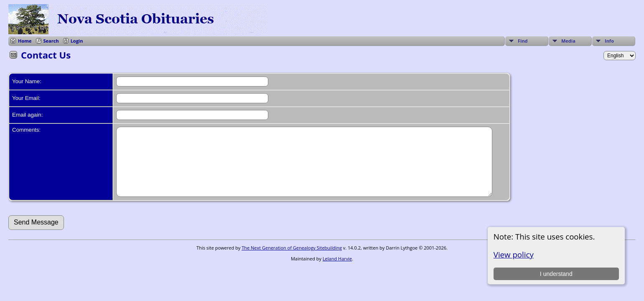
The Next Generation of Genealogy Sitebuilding (292, 260)
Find (523, 41)
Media (568, 41)
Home (25, 41)
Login (77, 41)
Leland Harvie (337, 271)
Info (609, 41)
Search (51, 41)
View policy (514, 254)
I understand (556, 274)
